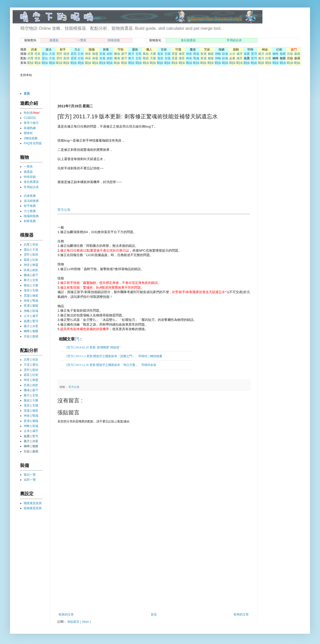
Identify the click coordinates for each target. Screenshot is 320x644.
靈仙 (45, 54)
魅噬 (211, 54)
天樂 (153, 54)
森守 (124, 54)
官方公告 (64, 210)
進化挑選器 (188, 40)
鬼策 (160, 54)
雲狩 (59, 54)
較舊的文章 (241, 614)
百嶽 (290, 54)
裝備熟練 (30, 128)
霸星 (74, 54)
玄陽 (167, 54)
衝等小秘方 (31, 123)
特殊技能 (114, 40)
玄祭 (138, 54)
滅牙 (239, 54)
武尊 (30, 54)
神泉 (189, 54)
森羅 (297, 54)
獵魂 (117, 54)
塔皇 (37, 54)
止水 (232, 54)
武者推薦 (30, 196)
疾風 (102, 54)
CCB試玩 (30, 118)
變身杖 (28, 133)
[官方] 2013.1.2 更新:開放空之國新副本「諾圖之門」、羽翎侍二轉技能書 (114, 356)
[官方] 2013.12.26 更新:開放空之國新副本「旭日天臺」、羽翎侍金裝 (111, 365)
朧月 (261, 54)
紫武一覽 (30, 475)
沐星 (268, 54)
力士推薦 (30, 211)
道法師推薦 (31, 201)
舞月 (131, 54)
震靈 (174, 54)
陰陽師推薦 (31, 216)
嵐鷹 (247, 54)
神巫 (88, 54)
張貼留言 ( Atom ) (79, 622)
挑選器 (54, 40)
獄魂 (225, 54)
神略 (218, 54)
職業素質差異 (33, 503)
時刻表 (28, 113)
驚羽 (254, 54)
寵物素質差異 (33, 508)
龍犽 (66, 54)
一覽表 (82, 40)
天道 (52, 54)
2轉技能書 (31, 138)
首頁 (154, 614)
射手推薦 (30, 206)
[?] (77, 339)
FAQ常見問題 (33, 143)
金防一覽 (30, 480)
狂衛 (81, 54)
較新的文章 (66, 614)
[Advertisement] (116, 88)
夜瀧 (203, 54)
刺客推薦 (30, 221)
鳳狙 (146, 54)
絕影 (110, 54)
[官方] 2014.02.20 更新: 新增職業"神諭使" (93, 347)
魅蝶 (283, 54)
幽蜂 (275, 54)
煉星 (182, 54)
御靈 (95, 54)
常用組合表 (234, 40)
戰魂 (196, 54)
